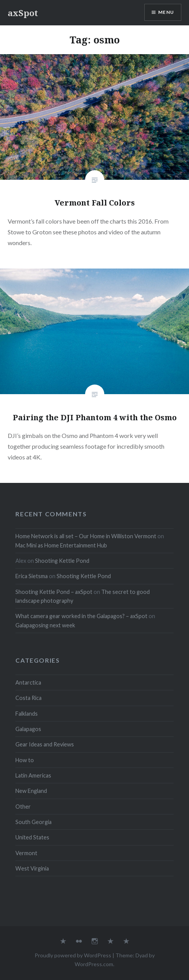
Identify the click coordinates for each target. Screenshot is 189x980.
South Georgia (33, 822)
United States (32, 837)
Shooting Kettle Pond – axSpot (54, 592)
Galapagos (28, 729)
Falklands (27, 714)
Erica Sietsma (32, 576)
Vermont (26, 853)
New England (31, 791)
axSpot (23, 13)
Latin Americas (33, 775)
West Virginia (32, 868)
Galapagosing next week (45, 625)
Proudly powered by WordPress (73, 955)
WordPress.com (94, 964)
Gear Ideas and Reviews (45, 744)
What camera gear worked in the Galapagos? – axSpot (81, 616)
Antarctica (28, 682)
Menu (166, 12)
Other (23, 807)
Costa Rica (28, 698)
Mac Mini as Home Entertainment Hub (61, 545)
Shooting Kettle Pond (62, 561)
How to (25, 760)
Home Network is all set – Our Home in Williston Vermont (86, 536)
